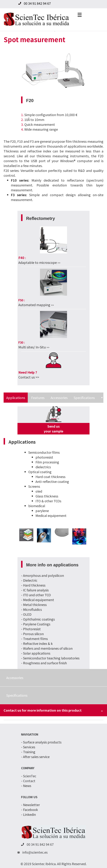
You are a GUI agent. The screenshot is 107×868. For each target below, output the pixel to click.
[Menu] (80, 15)
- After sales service (35, 757)
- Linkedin (28, 814)
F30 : (22, 342)
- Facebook (29, 810)
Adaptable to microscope (38, 262)
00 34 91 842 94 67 (37, 3)
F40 (21, 258)
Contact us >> (29, 377)
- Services (28, 747)
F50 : (22, 300)
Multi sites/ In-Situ (32, 347)
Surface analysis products (42, 742)
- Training (28, 752)
